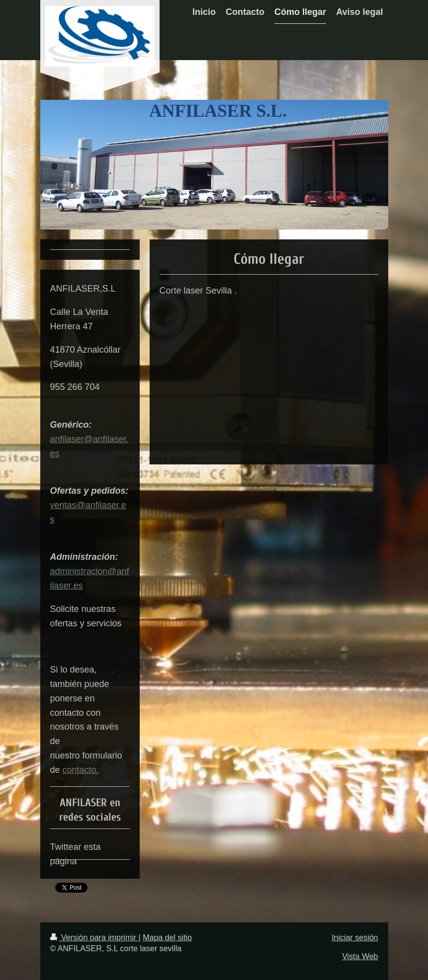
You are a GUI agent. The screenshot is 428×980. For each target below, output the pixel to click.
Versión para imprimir (94, 938)
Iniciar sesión (355, 938)
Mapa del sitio (167, 938)
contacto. (81, 770)
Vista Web (360, 956)
